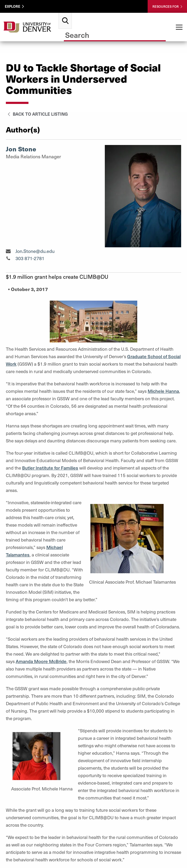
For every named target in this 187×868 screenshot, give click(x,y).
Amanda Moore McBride (41, 661)
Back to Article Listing (37, 114)
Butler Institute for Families (50, 468)
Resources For (166, 6)
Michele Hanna (163, 391)
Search (65, 15)
